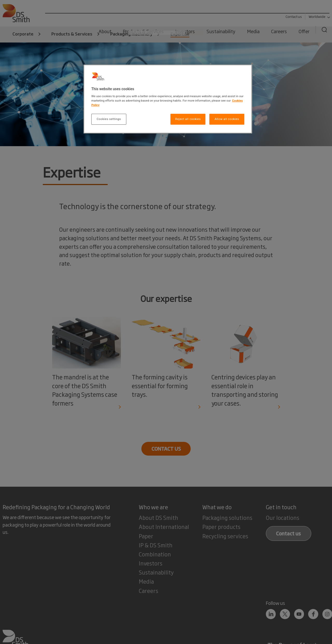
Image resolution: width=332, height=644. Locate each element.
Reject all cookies (188, 119)
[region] (168, 99)
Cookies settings (109, 119)
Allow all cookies (227, 119)
